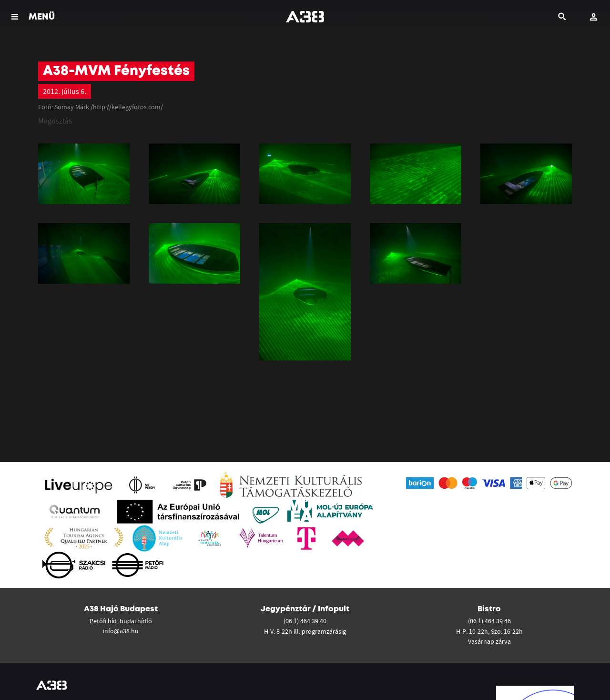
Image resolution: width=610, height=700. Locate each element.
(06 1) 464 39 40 (305, 621)
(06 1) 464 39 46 (489, 621)
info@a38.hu (121, 631)
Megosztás (55, 121)
